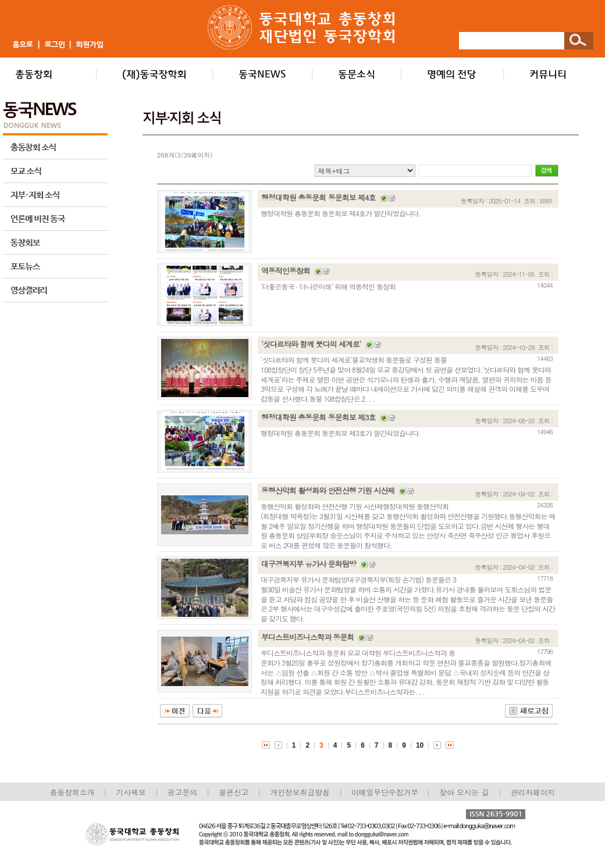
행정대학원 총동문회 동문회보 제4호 (318, 197)
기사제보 (131, 792)
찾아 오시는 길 (464, 792)
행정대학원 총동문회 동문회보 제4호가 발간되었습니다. (341, 213)
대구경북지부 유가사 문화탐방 (309, 564)
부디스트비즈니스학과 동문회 (307, 637)
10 (420, 745)
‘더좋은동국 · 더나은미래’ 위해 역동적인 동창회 (328, 286)
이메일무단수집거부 (386, 792)
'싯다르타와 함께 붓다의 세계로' (311, 344)
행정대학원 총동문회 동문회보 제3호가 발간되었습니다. (341, 433)
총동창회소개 (72, 792)
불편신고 (234, 792)
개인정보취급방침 (300, 792)
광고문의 (182, 792)
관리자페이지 (533, 792)
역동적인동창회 (286, 271)
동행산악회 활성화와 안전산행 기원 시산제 (328, 490)
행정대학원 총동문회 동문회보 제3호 (318, 417)
